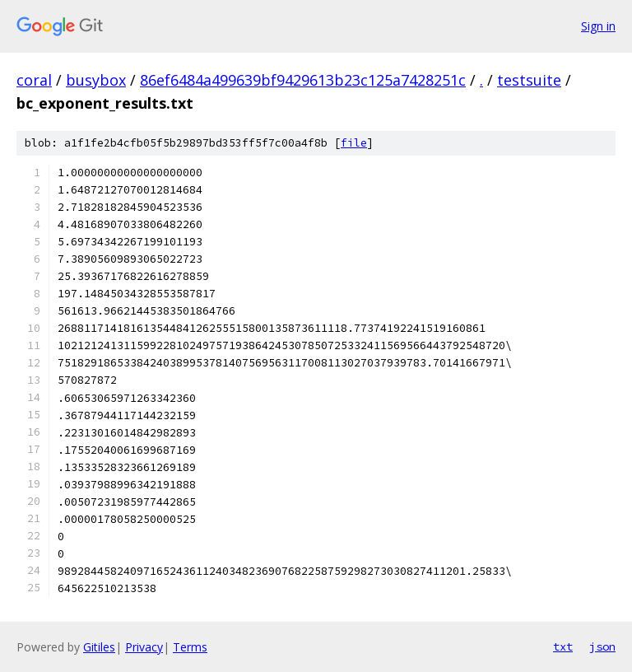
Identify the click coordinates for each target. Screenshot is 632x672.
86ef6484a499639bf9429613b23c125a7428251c (303, 80)
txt (563, 646)
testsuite (529, 80)
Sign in (598, 26)
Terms (190, 647)
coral (34, 80)
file (354, 143)
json (602, 646)
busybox (96, 80)
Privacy (144, 647)
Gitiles (99, 647)
